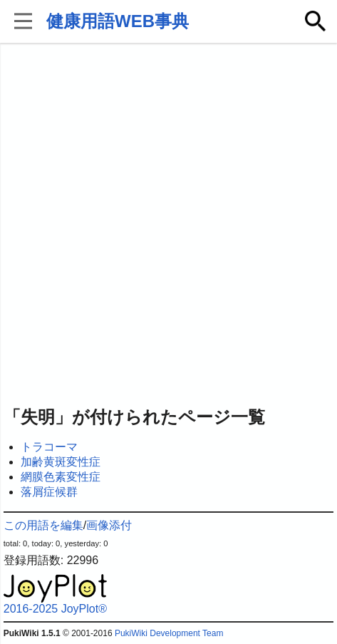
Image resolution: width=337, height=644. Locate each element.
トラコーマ (49, 447)
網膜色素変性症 (61, 477)
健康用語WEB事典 (118, 21)
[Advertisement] (168, 226)
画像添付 (109, 525)
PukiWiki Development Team (169, 633)
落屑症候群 (49, 492)
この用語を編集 (43, 525)
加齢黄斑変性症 (61, 462)
